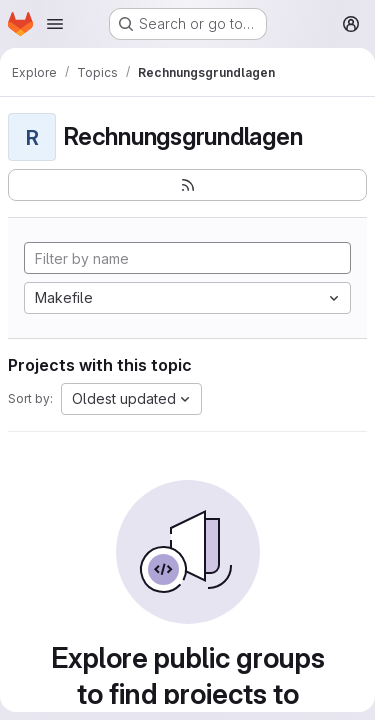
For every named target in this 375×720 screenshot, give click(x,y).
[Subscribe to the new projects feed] (187, 185)
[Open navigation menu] (55, 24)
